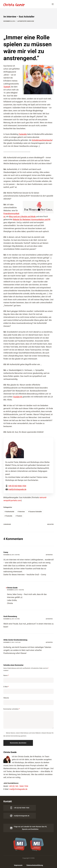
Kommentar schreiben (12, 709)
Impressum (18, 865)
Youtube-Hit (18, 397)
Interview (21, 512)
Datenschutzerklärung (35, 865)
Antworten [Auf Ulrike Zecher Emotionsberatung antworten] (49, 642)
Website (6, 698)
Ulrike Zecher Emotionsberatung (15, 640)
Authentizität (22, 21)
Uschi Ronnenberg (10, 616)
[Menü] (53, 4)
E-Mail (6, 687)
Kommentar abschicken (18, 743)
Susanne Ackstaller (35, 512)
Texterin (19, 516)
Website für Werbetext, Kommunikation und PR (31, 220)
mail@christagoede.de (17, 489)
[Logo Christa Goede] (14, 5)
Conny (6, 552)
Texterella (23, 134)
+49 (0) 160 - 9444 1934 (18, 786)
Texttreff (7, 87)
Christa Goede (12, 588)
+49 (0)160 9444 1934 (17, 486)
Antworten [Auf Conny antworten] (49, 555)
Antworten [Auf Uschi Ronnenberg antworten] (49, 619)
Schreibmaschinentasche (42, 140)
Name (6, 675)
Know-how (30, 21)
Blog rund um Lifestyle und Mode (23, 217)
